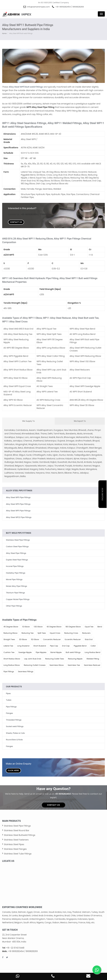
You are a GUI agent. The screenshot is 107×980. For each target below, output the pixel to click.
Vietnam (86, 912)
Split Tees (42, 633)
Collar (93, 646)
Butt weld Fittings (73, 652)
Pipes (8, 693)
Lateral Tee (8, 646)
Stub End (89, 639)
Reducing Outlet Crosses (35, 665)
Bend (100, 627)
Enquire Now (102, 494)
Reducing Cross (71, 633)
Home (4, 33)
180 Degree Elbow (73, 627)
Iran (65, 912)
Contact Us (16, 222)
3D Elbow (23, 639)
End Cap (66, 646)
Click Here (13, 770)
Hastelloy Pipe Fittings (16, 573)
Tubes (9, 700)
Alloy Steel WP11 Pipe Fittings (18, 511)
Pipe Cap (54, 646)
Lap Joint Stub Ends (33, 659)
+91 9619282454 (63, 794)
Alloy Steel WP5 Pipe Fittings (18, 497)
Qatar (14, 912)
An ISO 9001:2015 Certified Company (54, 3)
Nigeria (40, 922)
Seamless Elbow (57, 665)
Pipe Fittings (9, 672)
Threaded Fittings (14, 720)
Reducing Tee (28, 633)
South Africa (30, 922)
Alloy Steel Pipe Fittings (16, 553)
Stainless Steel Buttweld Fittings (20, 835)
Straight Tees (9, 639)
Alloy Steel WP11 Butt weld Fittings (26, 87)
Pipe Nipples (41, 652)
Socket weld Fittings (15, 726)
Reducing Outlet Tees (55, 659)
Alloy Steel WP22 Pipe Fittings (19, 517)
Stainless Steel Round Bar (17, 830)
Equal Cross (55, 633)
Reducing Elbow (10, 633)
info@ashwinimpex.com (38, 7)
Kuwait (25, 919)
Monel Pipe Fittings (14, 579)
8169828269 (78, 7)
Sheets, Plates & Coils (15, 733)
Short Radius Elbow (12, 659)
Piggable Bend (80, 646)
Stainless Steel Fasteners (16, 840)
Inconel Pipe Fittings (15, 566)
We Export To (80, 421)
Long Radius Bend (92, 652)
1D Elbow (26, 627)
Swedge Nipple (25, 652)
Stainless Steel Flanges (15, 849)
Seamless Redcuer (92, 665)
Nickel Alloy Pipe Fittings (16, 586)
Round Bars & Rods (14, 740)
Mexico (64, 922)
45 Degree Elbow (11, 627)
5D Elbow (35, 639)
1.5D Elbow (38, 627)
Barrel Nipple (56, 652)
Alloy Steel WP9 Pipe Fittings (18, 504)
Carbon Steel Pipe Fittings (17, 546)
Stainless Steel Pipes (14, 844)
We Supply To (28, 421)
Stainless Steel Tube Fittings (18, 854)
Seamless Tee (74, 665)
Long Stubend (23, 646)
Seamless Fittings (26, 672)
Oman (37, 912)
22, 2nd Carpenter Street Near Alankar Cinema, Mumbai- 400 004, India (14, 938)
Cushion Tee (9, 652)
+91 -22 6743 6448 (15, 948)
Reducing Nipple (75, 659)
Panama (6, 919)
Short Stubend (40, 646)
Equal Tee (89, 627)
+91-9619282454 (63, 7)
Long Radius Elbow (12, 665)
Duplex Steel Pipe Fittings (17, 560)
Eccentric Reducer (73, 639)
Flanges (9, 713)
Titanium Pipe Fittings (15, 593)
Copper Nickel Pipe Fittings (18, 599)
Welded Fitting (93, 659)
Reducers (86, 633)
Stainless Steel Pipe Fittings (18, 540)
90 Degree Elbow (54, 627)
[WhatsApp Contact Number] (18, 977)
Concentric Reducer (52, 639)
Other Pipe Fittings (14, 606)
